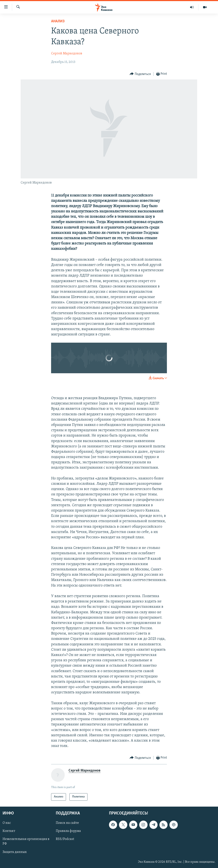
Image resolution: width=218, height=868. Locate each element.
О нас (7, 823)
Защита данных (15, 852)
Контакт (9, 831)
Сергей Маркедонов (67, 54)
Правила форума (68, 831)
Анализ (58, 21)
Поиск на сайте (67, 823)
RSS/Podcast (65, 839)
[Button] (140, 74)
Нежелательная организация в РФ (26, 841)
